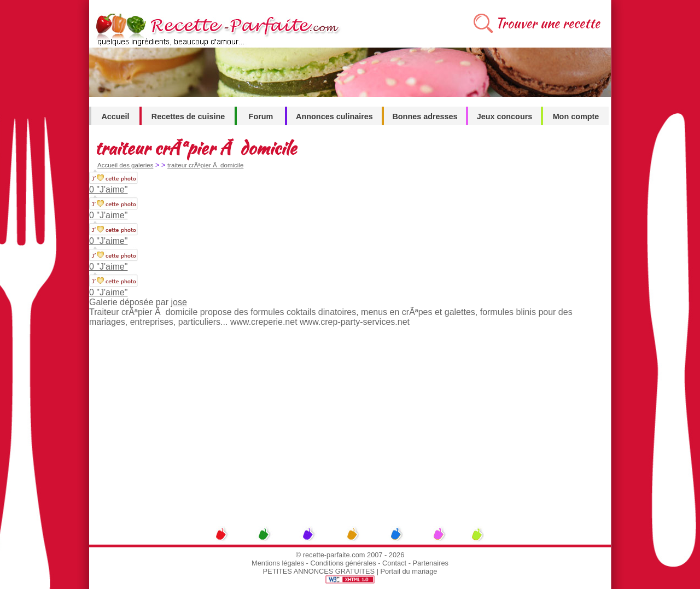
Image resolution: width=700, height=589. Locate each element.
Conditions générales (343, 563)
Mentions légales (278, 563)
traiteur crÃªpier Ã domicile (205, 165)
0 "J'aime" (108, 189)
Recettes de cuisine (188, 116)
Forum (261, 116)
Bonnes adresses (425, 116)
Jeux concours (505, 116)
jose (179, 302)
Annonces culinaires (334, 116)
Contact (394, 563)
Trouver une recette (548, 23)
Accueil (115, 116)
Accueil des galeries (125, 165)
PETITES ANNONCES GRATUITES (319, 571)
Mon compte (576, 116)
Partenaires (431, 563)
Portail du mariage (409, 571)
